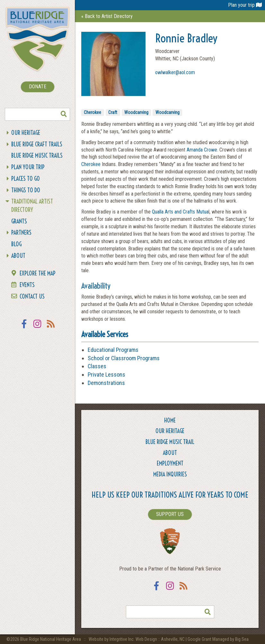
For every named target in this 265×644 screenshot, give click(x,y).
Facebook (24, 328)
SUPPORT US (170, 514)
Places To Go (26, 179)
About (18, 256)
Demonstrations (106, 383)
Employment (170, 463)
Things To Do (26, 190)
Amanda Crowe (202, 150)
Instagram (38, 328)
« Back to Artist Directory (107, 16)
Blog (16, 244)
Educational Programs (113, 350)
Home (170, 420)
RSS (51, 328)
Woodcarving (136, 112)
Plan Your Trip (28, 167)
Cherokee (93, 112)
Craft (113, 112)
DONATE (38, 87)
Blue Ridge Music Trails (37, 156)
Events (27, 285)
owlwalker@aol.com (175, 72)
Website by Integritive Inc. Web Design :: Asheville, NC (137, 639)
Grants (19, 221)
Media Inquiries (170, 474)
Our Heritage (26, 133)
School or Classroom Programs (124, 358)
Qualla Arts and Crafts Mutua (180, 212)
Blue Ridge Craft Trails (37, 144)
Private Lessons (106, 374)
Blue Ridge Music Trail (170, 442)
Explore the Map (38, 273)
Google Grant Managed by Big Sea (218, 639)
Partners (21, 233)
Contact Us (32, 296)
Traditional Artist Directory (32, 206)
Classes (97, 366)
